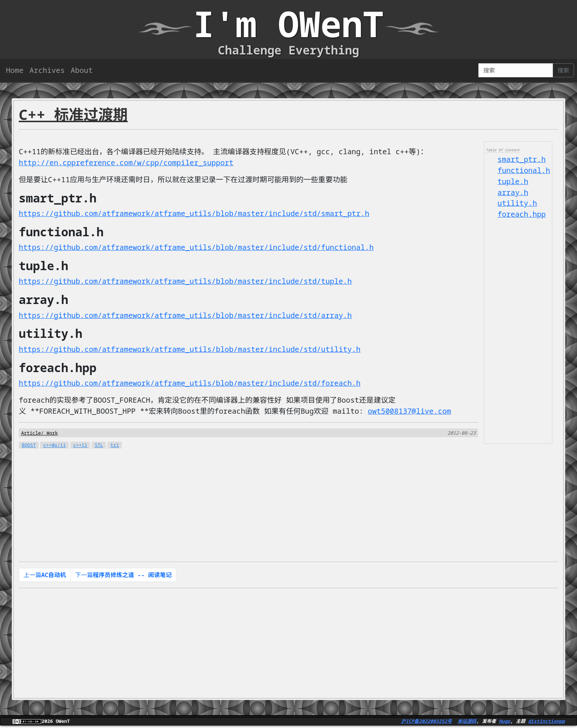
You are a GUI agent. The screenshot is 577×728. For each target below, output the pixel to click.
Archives (47, 70)
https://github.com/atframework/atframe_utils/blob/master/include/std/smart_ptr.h (195, 214)
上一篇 (45, 576)
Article (31, 434)
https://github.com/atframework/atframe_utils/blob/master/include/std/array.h (187, 316)
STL (99, 446)
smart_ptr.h (522, 160)
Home (15, 70)
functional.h (524, 171)
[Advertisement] (518, 331)
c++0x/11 (54, 446)
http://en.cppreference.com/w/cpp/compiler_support (127, 163)
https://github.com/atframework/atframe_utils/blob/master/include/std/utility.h (191, 350)
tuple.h (513, 182)
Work (52, 434)
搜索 (563, 70)
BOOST (29, 446)
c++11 (80, 446)
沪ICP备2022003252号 (426, 722)
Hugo (505, 722)
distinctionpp (546, 722)
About (82, 70)
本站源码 (467, 722)
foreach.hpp (522, 215)
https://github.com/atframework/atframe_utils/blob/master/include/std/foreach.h (191, 384)
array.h (513, 193)
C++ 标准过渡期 (73, 114)
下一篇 (123, 576)
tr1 (115, 446)
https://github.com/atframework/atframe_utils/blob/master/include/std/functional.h (198, 248)
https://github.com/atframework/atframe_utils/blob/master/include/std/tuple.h (187, 282)
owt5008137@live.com (413, 412)
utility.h (517, 204)
